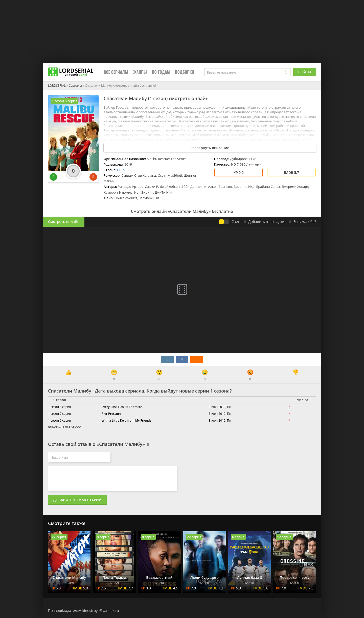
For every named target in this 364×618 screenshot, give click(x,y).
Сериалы (75, 86)
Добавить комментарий (77, 500)
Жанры (140, 72)
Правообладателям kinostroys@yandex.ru (84, 611)
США (121, 170)
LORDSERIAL (57, 86)
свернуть (303, 400)
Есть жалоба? (303, 222)
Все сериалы (116, 72)
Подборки (185, 72)
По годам (161, 72)
